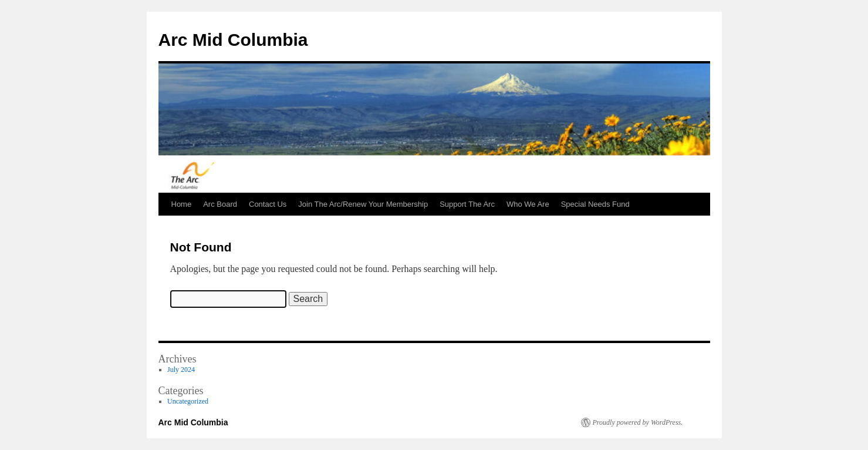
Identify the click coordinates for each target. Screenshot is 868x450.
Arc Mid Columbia (233, 40)
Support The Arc (467, 204)
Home (182, 204)
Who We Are (528, 204)
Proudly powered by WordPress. (638, 422)
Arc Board (220, 204)
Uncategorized (188, 401)
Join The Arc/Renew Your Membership (363, 204)
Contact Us (268, 204)
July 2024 (181, 370)
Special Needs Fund (595, 204)
